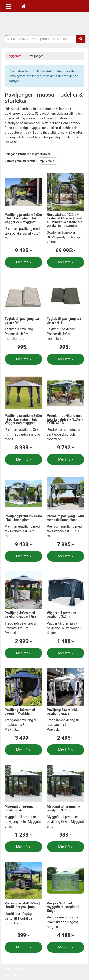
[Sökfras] (40, 39)
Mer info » (23, 262)
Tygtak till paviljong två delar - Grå (64, 320)
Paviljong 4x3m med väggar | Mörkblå (20, 712)
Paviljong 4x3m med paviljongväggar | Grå (20, 615)
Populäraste (48, 161)
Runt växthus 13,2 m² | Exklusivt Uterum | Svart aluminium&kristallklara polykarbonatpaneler (65, 220)
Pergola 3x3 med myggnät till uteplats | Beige (63, 907)
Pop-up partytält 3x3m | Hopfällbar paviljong (22, 905)
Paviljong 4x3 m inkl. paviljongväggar (62, 712)
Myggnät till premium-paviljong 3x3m (63, 808)
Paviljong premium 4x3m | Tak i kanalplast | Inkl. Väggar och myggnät (23, 218)
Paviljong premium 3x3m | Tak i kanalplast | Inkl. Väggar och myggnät (23, 419)
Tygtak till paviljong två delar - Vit (22, 320)
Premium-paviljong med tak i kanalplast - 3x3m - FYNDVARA (65, 419)
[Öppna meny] (9, 6)
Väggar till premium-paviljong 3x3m (62, 615)
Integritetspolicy (14, 975)
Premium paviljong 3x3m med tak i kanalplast (66, 518)
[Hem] (23, 6)
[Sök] (81, 39)
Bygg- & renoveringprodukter (45, 22)
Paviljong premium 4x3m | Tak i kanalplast (23, 518)
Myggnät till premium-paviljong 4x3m (21, 808)
